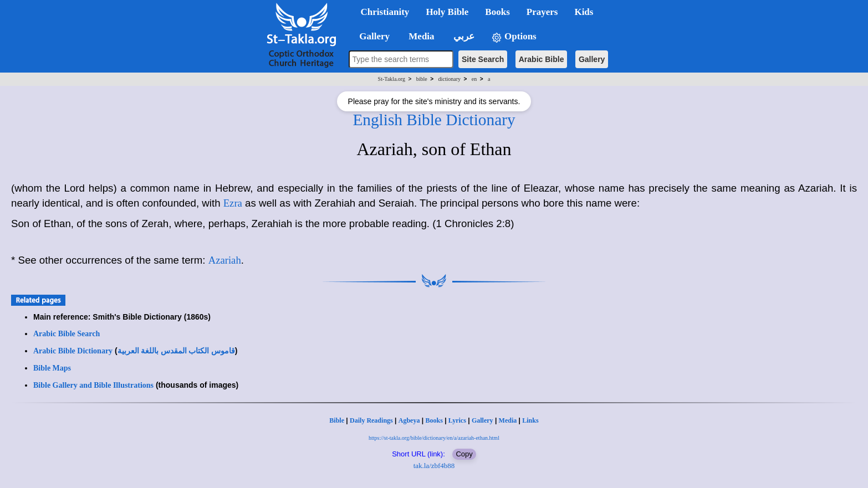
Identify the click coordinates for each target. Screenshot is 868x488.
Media (508, 420)
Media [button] (420, 36)
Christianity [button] (385, 12)
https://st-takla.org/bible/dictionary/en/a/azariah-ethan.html (434, 438)
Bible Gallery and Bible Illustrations (93, 385)
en (474, 79)
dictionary (449, 79)
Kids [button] (584, 12)
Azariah (225, 260)
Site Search (483, 59)
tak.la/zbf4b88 (434, 466)
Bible (337, 420)
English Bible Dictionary (434, 120)
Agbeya (409, 420)
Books (434, 420)
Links (530, 420)
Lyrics (457, 420)
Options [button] (514, 37)
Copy (464, 454)
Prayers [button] (542, 12)
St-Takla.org (392, 79)
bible (422, 79)
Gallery (592, 59)
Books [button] (497, 12)
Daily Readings (371, 420)
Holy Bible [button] (447, 12)
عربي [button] (463, 36)
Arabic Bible (542, 59)
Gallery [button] (371, 36)
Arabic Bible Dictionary (73, 351)
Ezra (233, 203)
